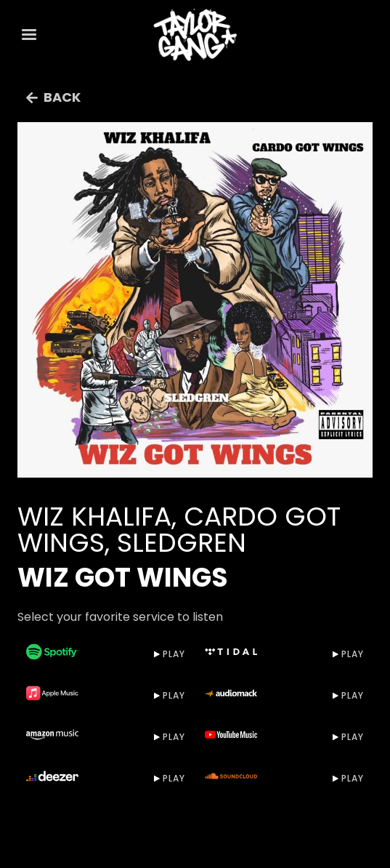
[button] (29, 35)
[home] (195, 35)
